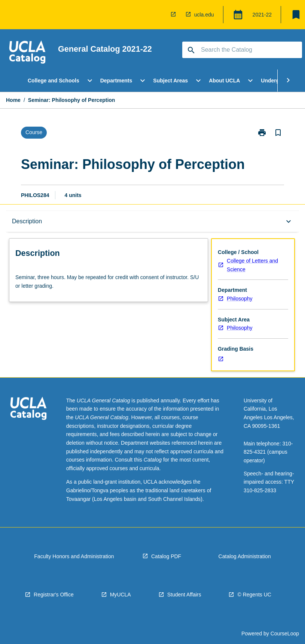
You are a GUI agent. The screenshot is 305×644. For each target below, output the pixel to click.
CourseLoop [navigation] (285, 634)
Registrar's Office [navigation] (54, 595)
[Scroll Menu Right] (288, 81)
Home (13, 100)
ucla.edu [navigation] (204, 15)
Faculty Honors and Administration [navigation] (74, 556)
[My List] (296, 15)
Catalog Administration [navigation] (245, 556)
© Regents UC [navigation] (254, 595)
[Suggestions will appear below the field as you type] (243, 50)
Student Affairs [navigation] (184, 595)
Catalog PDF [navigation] (166, 556)
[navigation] (175, 15)
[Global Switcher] (238, 15)
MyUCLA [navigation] (121, 595)
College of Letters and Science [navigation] (252, 265)
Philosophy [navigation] (240, 299)
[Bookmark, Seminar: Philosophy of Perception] (278, 133)
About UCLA (224, 81)
